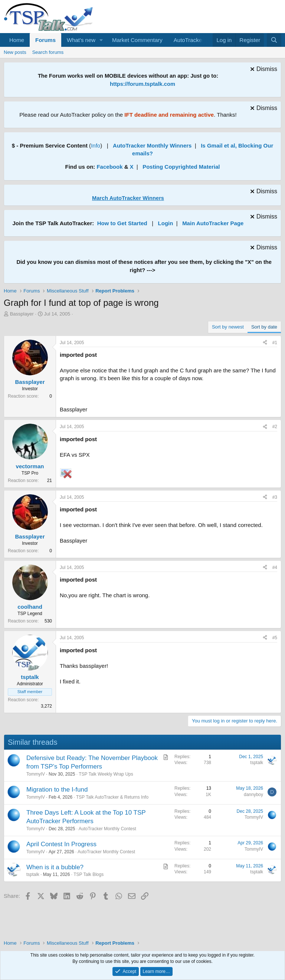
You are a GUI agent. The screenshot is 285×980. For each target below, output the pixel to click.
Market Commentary (137, 40)
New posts (15, 52)
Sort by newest (228, 327)
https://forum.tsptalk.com (142, 84)
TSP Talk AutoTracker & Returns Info (112, 797)
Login (166, 223)
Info (96, 145)
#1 (275, 343)
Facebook (109, 167)
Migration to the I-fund (57, 790)
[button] (101, 40)
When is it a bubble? (55, 867)
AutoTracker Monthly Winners (152, 145)
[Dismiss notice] (263, 70)
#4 (275, 567)
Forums (45, 40)
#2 (275, 427)
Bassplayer (22, 314)
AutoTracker (189, 40)
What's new (81, 40)
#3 (275, 497)
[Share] (265, 343)
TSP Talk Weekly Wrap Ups (106, 774)
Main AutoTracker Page (213, 223)
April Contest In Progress (61, 844)
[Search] (274, 40)
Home (17, 40)
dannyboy (253, 795)
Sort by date (264, 327)
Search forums (48, 52)
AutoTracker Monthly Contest (107, 829)
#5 (275, 638)
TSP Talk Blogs (89, 874)
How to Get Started (122, 223)
